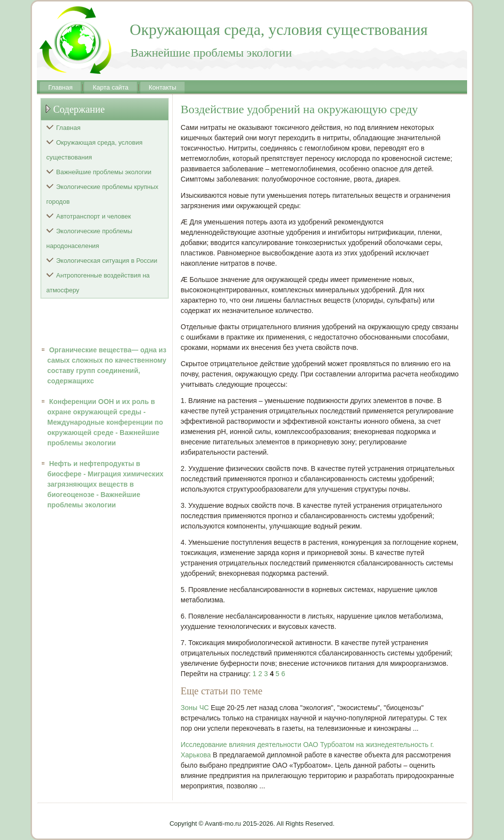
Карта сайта (110, 87)
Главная (60, 87)
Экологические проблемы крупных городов (102, 194)
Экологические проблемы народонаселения (89, 238)
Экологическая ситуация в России (107, 261)
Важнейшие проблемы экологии (104, 172)
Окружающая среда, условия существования (94, 150)
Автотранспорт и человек (94, 216)
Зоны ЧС (195, 708)
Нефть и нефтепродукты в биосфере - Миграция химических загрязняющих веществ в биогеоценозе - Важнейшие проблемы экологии (105, 484)
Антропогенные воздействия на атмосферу (98, 283)
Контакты (162, 87)
